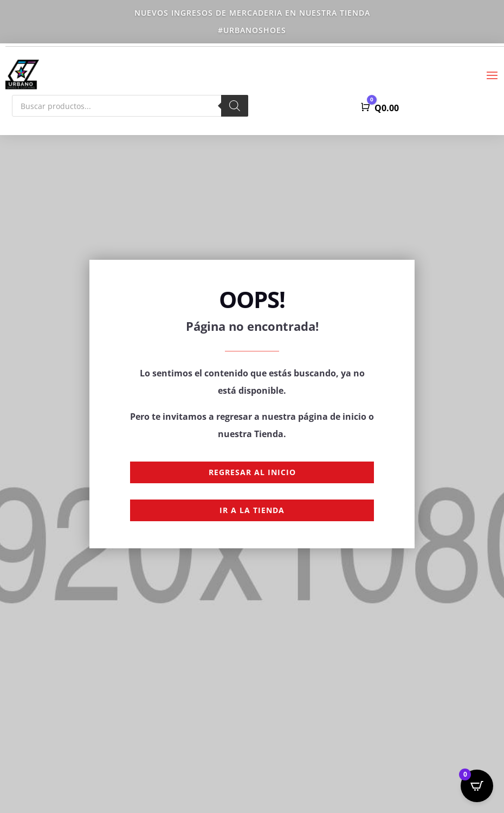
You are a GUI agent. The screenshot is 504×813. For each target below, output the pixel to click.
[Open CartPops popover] (477, 786)
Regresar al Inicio (252, 472)
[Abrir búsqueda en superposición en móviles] (130, 106)
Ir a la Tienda (252, 510)
